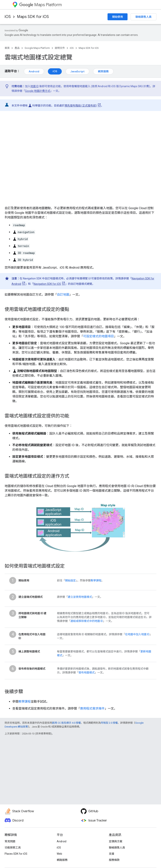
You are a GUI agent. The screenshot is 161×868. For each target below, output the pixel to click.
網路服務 (62, 860)
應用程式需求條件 (92, 709)
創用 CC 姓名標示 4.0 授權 (66, 723)
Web (59, 854)
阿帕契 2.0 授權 (109, 723)
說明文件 (60, 48)
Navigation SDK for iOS (47, 284)
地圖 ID (35, 86)
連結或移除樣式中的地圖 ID (87, 621)
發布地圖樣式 (87, 673)
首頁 (7, 48)
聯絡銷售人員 (143, 17)
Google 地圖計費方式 (38, 91)
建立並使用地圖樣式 (80, 597)
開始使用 (118, 17)
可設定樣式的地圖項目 (98, 336)
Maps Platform (40, 5)
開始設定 (70, 580)
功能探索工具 (13, 848)
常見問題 (10, 841)
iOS (8, 17)
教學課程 (96, 580)
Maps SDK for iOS (33, 17)
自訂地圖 (63, 295)
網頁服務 (103, 71)
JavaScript (77, 71)
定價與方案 (116, 841)
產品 (17, 48)
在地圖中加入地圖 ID (137, 634)
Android (34, 71)
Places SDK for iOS (16, 854)
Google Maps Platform (37, 48)
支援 (112, 854)
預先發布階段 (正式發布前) (81, 106)
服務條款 (114, 860)
